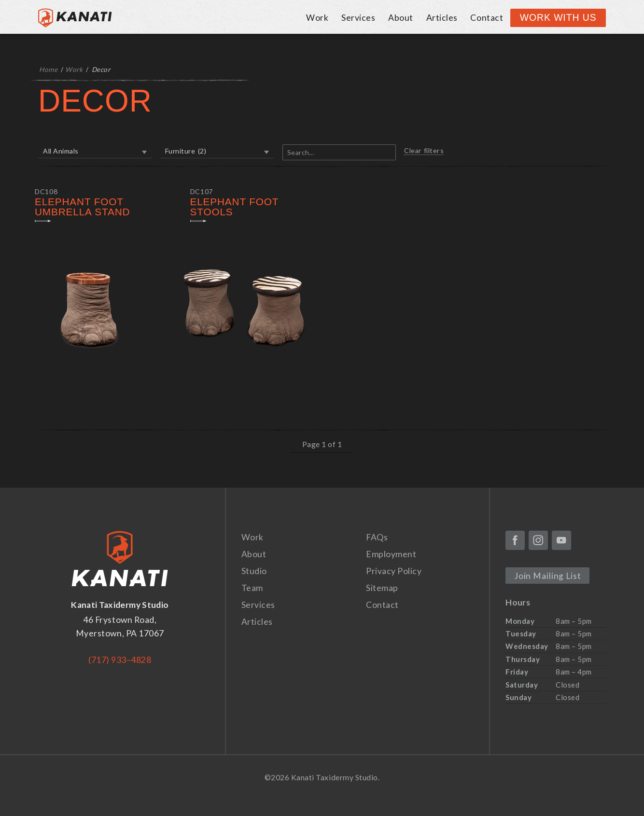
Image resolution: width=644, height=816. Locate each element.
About (401, 18)
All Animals (61, 151)
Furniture (186, 151)
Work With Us (558, 17)
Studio (254, 571)
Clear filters (424, 150)
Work (317, 18)
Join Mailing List (548, 576)
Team (252, 588)
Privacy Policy (394, 571)
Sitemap (382, 588)
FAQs (377, 537)
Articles (442, 18)
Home (48, 70)
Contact (487, 18)
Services (358, 18)
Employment (391, 554)
